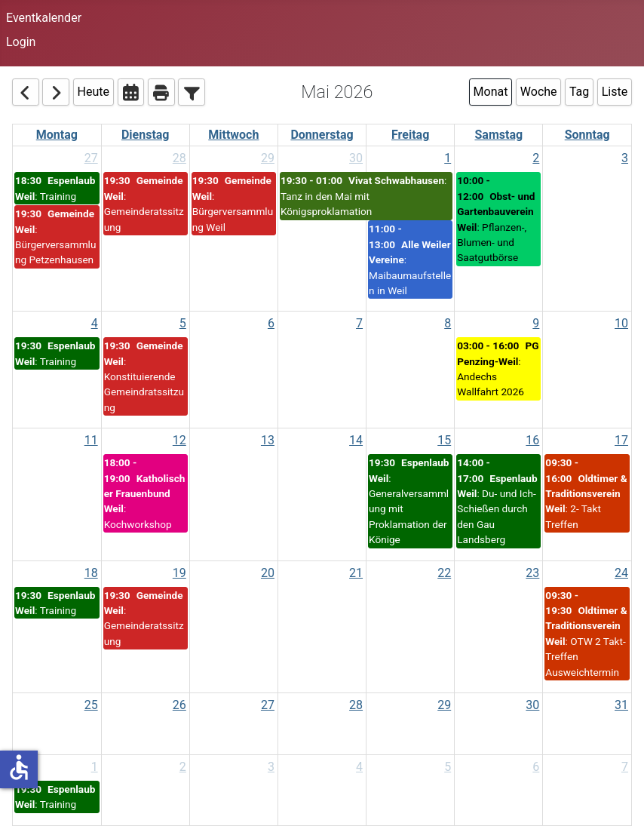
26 (179, 705)
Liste (615, 92)
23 (532, 573)
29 (268, 158)
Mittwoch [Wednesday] (233, 135)
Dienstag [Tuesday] (146, 135)
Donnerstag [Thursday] (322, 135)
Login (21, 42)
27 (91, 158)
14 (356, 440)
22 (444, 573)
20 (268, 573)
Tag (579, 92)
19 (179, 573)
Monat (491, 92)
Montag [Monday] (57, 135)
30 (356, 158)
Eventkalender (44, 18)
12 (179, 440)
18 (91, 573)
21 (356, 573)
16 (532, 440)
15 (444, 440)
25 (91, 705)
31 (621, 705)
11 (91, 440)
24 (621, 573)
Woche (539, 92)
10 (621, 323)
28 (179, 158)
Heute (94, 92)
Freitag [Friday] (410, 135)
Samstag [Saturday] (498, 135)
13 (268, 440)
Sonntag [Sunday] (587, 135)
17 (621, 440)
